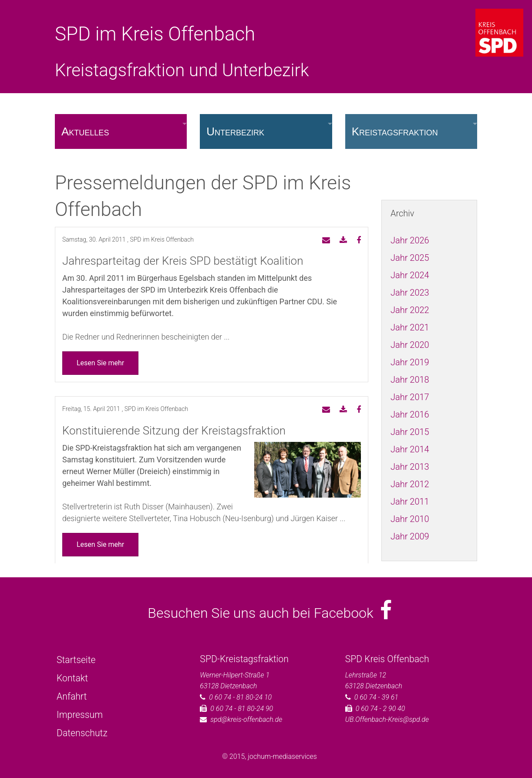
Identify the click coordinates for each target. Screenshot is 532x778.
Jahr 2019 (410, 362)
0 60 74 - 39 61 (376, 697)
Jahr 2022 (410, 310)
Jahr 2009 (410, 536)
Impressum (80, 715)
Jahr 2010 (410, 519)
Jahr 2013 (410, 467)
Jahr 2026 (410, 240)
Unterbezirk (235, 131)
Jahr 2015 (410, 432)
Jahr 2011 (410, 502)
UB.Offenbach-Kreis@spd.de (387, 719)
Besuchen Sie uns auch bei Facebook (270, 613)
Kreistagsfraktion (395, 131)
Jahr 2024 (410, 275)
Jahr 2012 (410, 484)
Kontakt (72, 678)
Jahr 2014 (410, 449)
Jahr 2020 (410, 345)
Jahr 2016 (410, 414)
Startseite (76, 660)
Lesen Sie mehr (100, 363)
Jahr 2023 (410, 293)
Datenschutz (82, 733)
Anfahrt (72, 696)
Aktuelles (85, 131)
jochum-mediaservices (282, 756)
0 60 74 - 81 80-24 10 (240, 697)
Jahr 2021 (410, 327)
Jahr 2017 (410, 397)
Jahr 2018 (410, 380)
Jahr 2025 (410, 258)
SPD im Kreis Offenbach (155, 34)
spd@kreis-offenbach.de (246, 719)
